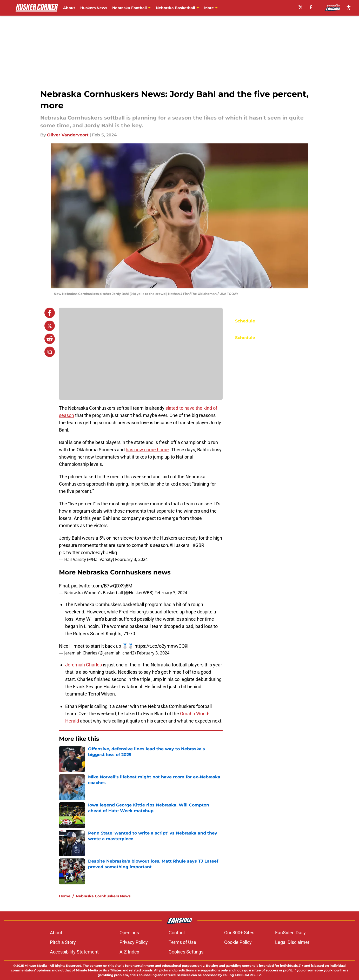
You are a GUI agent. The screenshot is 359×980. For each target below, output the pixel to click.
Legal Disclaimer (292, 942)
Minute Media (36, 966)
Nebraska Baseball (222, 8)
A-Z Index (129, 952)
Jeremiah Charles (84, 665)
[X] (301, 7)
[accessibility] (349, 7)
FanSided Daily (290, 933)
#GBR (198, 545)
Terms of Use (182, 942)
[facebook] (311, 7)
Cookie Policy (238, 942)
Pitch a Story (63, 942)
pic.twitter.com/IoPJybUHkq (88, 552)
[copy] (50, 352)
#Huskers (179, 545)
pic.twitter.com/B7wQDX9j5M (102, 586)
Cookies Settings (186, 952)
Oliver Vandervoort (68, 135)
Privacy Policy (134, 942)
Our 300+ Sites (239, 933)
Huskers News (94, 8)
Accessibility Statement (74, 952)
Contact (177, 933)
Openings (129, 933)
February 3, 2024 (131, 559)
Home (65, 896)
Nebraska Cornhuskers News (103, 896)
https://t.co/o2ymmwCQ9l (161, 646)
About (69, 8)
